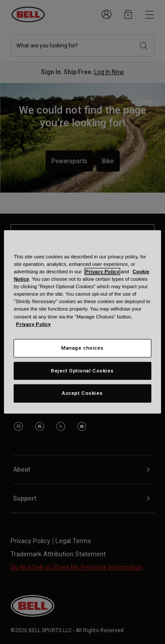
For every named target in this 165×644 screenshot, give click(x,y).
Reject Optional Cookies (82, 370)
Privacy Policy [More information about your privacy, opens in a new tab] (33, 324)
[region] (82, 322)
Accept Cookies (82, 393)
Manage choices (82, 347)
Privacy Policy (102, 272)
